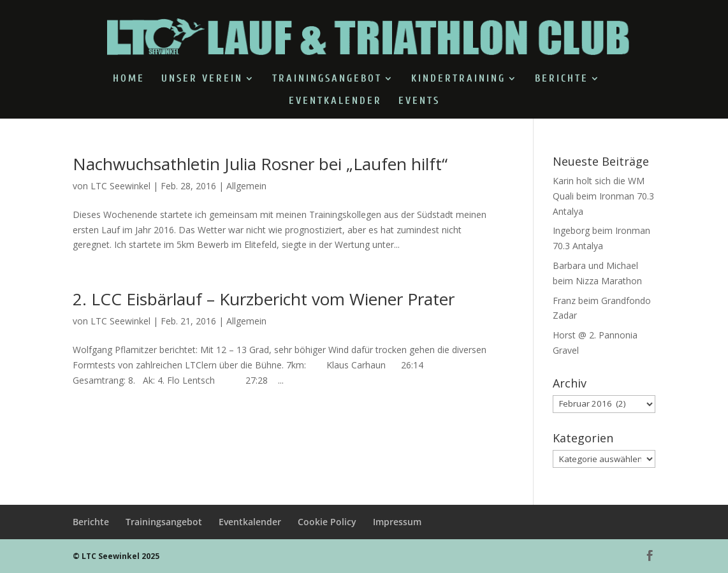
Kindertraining (458, 79)
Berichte (562, 79)
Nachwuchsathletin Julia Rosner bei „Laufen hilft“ (260, 164)
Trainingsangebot (327, 79)
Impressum (397, 522)
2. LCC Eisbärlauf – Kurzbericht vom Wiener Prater (264, 299)
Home (129, 79)
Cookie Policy (327, 522)
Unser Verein (202, 79)
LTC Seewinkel (120, 186)
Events (419, 101)
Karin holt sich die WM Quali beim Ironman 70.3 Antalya (603, 196)
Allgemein (246, 186)
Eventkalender (335, 101)
